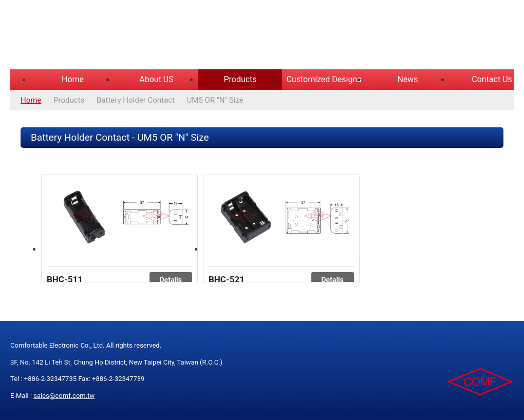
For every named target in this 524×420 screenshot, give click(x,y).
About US (156, 79)
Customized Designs (324, 79)
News (407, 79)
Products (240, 79)
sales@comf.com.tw (64, 396)
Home (73, 79)
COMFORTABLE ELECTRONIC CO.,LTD (139, 36)
